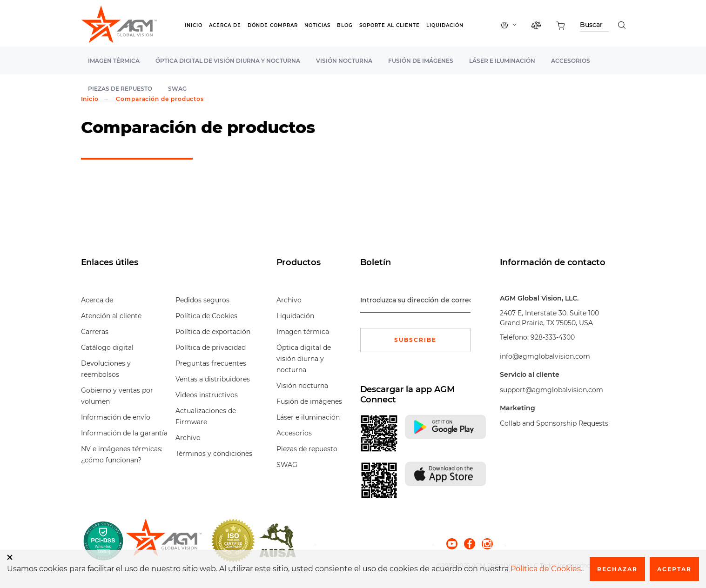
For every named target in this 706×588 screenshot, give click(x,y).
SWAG (287, 465)
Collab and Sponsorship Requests (554, 423)
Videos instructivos (207, 395)
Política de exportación (213, 332)
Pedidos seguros (202, 300)
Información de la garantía (124, 433)
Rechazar (617, 569)
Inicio (194, 25)
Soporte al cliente (390, 25)
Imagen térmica (114, 61)
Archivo (188, 438)
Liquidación (445, 25)
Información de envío (116, 417)
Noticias (317, 25)
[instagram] (487, 544)
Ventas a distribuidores (213, 379)
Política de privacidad (211, 347)
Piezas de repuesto (307, 449)
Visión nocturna (344, 61)
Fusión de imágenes (421, 61)
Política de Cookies (206, 316)
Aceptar (674, 569)
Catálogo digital (107, 347)
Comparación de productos (160, 99)
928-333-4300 (553, 337)
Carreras (95, 332)
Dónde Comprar (273, 25)
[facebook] (473, 544)
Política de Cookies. (546, 569)
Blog (345, 25)
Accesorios (571, 61)
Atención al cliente (111, 316)
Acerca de (225, 25)
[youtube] (455, 544)
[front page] (164, 541)
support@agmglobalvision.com (551, 390)
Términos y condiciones (214, 454)
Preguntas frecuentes (211, 363)
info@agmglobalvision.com (545, 356)
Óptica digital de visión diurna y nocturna (228, 61)
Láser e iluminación (502, 61)
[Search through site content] (594, 26)
